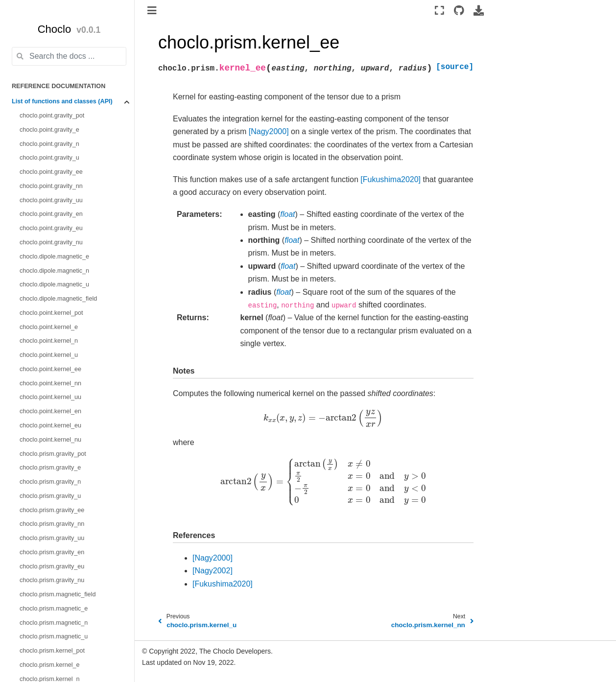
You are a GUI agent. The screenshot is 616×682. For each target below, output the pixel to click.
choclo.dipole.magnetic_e (54, 257)
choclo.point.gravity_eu (51, 228)
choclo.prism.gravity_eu (52, 566)
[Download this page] (479, 10)
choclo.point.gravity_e (49, 130)
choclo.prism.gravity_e (50, 468)
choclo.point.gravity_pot (52, 116)
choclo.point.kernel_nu (50, 440)
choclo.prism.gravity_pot (53, 454)
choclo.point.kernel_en (50, 411)
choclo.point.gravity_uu (51, 200)
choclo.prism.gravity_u (50, 496)
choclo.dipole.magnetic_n (54, 271)
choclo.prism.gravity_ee (52, 510)
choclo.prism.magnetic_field (58, 594)
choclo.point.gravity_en (51, 214)
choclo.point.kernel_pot (51, 313)
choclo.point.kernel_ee (50, 369)
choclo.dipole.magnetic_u (54, 284)
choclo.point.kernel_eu (50, 425)
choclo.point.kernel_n (49, 341)
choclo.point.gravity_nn (51, 186)
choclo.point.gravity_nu (51, 242)
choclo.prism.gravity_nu (52, 580)
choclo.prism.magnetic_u (54, 636)
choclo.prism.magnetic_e (54, 609)
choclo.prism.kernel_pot (52, 651)
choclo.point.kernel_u (49, 355)
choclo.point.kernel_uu (50, 397)
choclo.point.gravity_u (49, 158)
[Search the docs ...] (69, 56)
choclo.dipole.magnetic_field (58, 299)
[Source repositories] (459, 10)
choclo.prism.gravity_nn (52, 524)
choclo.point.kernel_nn (50, 383)
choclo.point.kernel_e (49, 327)
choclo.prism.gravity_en (52, 552)
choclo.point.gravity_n (49, 144)
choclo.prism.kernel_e (50, 665)
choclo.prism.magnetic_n (54, 623)
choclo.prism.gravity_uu (52, 538)
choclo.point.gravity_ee (51, 172)
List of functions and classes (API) (62, 101)
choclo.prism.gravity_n (50, 482)
